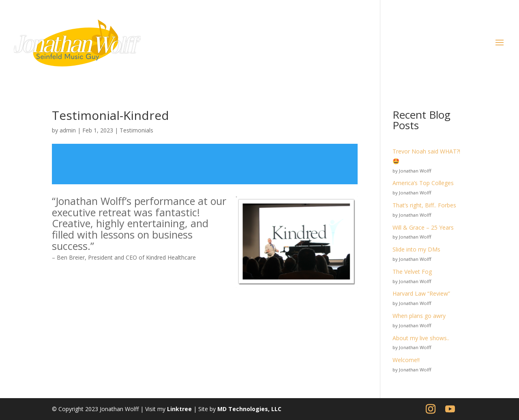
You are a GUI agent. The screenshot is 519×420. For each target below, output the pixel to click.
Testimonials (136, 130)
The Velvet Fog (412, 272)
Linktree (179, 409)
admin (68, 130)
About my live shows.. (421, 338)
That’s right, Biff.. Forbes (424, 205)
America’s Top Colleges (423, 183)
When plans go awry (419, 316)
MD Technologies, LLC (249, 409)
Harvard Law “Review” (421, 293)
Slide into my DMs (416, 249)
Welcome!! (406, 360)
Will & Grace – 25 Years (423, 227)
